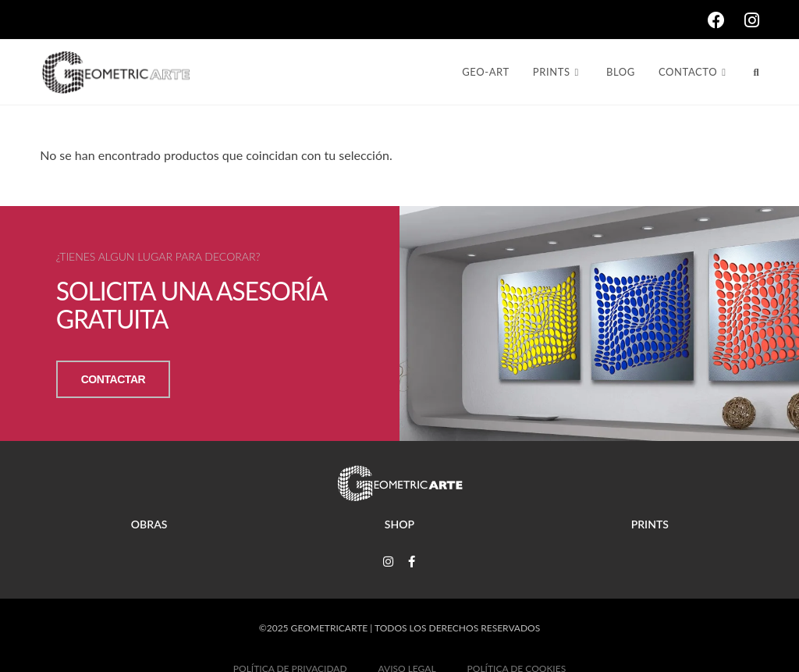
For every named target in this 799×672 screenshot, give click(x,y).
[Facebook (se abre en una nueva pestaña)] (726, 20)
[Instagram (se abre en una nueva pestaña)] (752, 20)
